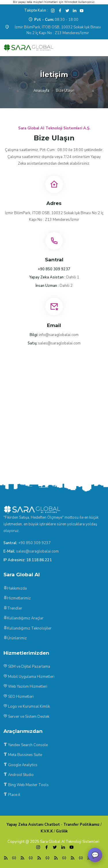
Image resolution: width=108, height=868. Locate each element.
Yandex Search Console (26, 745)
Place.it (12, 795)
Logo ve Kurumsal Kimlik (27, 706)
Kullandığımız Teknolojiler (28, 628)
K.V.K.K (47, 831)
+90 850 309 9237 (34, 543)
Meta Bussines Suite (23, 755)
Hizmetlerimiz (17, 598)
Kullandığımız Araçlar (23, 618)
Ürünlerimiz (15, 638)
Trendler (13, 608)
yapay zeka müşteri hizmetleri (38, 2)
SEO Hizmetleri (19, 697)
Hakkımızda (15, 588)
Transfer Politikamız (82, 825)
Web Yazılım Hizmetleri (25, 687)
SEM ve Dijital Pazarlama (27, 667)
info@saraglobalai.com (59, 335)
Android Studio (19, 775)
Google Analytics (20, 765)
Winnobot (71, 2)
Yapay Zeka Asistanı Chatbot (33, 825)
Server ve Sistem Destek (26, 717)
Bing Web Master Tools (26, 785)
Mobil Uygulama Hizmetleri (29, 677)
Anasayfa (41, 91)
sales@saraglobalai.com (59, 343)
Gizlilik (62, 831)
